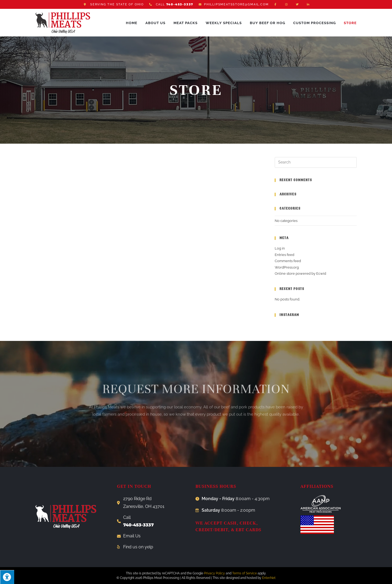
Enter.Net (269, 578)
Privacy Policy (214, 573)
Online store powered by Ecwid (300, 274)
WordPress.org (287, 267)
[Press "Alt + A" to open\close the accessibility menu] (7, 577)
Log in (280, 248)
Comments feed (288, 261)
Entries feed (284, 255)
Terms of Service (244, 573)
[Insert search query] (316, 162)
